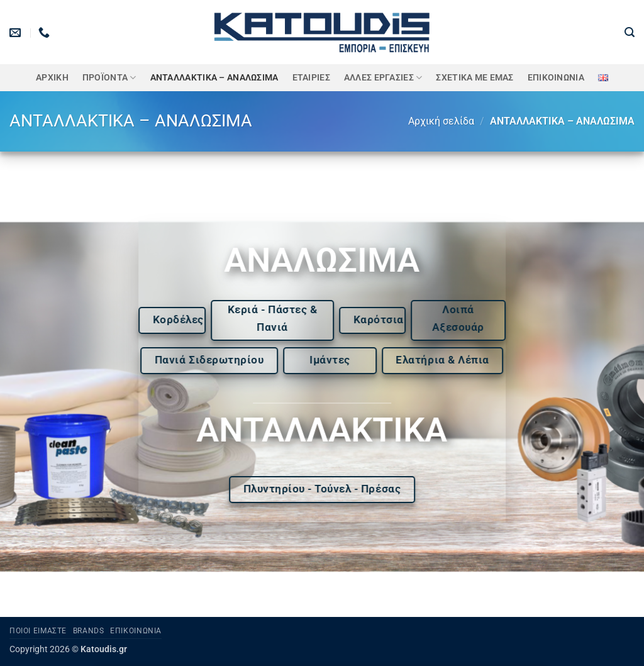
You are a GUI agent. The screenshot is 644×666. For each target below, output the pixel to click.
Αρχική (52, 78)
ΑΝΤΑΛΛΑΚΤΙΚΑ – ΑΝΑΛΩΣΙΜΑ (214, 78)
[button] (630, 32)
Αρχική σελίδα (441, 121)
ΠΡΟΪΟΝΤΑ (109, 78)
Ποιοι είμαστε (38, 631)
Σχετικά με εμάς (475, 78)
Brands (89, 631)
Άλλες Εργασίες (383, 78)
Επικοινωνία (556, 78)
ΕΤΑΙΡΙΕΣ (311, 78)
